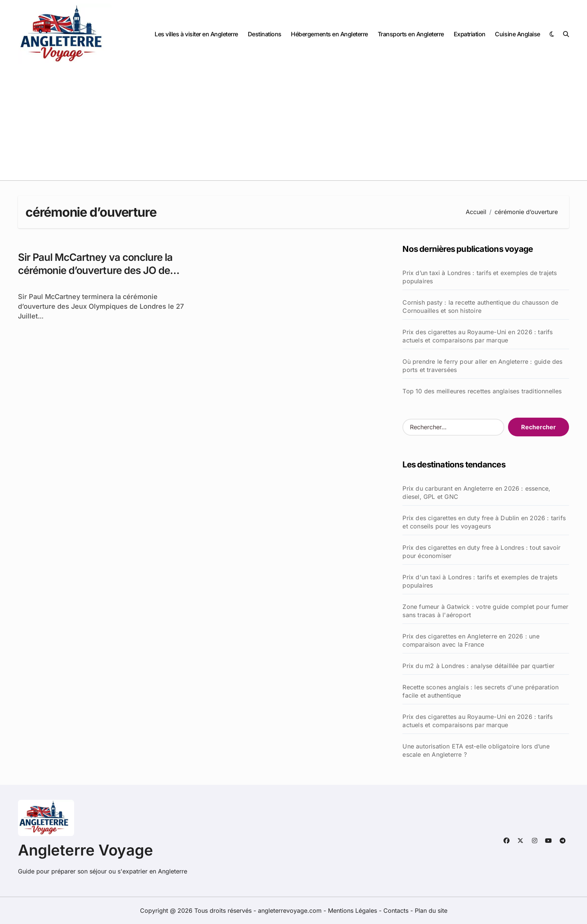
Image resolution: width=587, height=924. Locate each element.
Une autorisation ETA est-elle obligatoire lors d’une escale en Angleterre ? (476, 750)
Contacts (396, 911)
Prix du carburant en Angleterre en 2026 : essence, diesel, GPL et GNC (476, 493)
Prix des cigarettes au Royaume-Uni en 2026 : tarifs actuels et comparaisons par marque (477, 336)
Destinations (265, 34)
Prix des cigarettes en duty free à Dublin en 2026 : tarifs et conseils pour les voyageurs (484, 522)
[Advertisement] (293, 124)
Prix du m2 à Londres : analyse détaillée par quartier (478, 666)
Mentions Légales (353, 911)
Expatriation (470, 34)
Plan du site (431, 911)
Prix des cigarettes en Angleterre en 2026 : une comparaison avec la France (471, 640)
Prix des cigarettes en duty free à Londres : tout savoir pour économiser (481, 552)
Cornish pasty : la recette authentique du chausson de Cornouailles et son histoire (480, 307)
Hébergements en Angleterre (329, 34)
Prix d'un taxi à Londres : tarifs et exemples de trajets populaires (480, 581)
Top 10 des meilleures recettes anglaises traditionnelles (482, 391)
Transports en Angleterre (411, 34)
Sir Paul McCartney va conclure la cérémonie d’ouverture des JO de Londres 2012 (95, 270)
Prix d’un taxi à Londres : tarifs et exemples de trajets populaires (480, 277)
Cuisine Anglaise (517, 34)
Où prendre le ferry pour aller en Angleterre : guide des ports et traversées (482, 366)
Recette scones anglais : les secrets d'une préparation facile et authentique (480, 691)
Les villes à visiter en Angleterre (196, 34)
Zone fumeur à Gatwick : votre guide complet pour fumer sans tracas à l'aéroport (485, 611)
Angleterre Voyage (86, 850)
